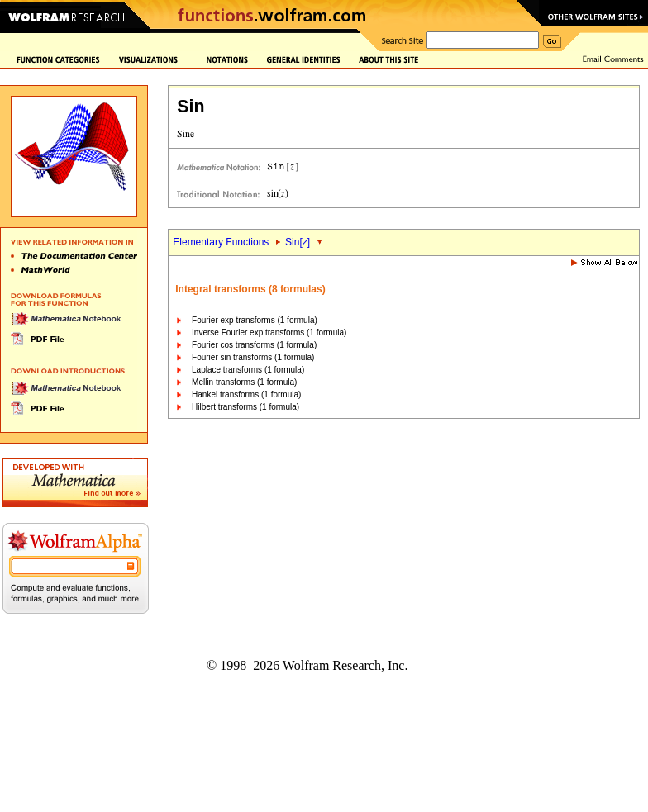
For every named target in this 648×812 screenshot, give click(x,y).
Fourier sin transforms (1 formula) (253, 357)
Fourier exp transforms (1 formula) (255, 320)
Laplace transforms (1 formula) (248, 370)
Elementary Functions (221, 242)
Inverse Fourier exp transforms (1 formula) (269, 332)
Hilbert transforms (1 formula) (245, 407)
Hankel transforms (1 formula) (246, 394)
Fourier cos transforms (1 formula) (254, 345)
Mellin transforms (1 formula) (244, 382)
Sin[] (298, 242)
